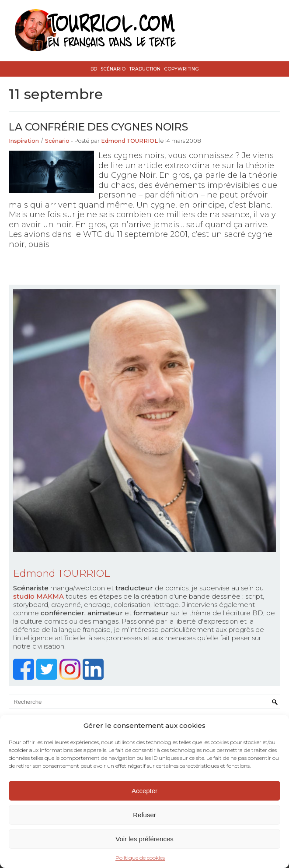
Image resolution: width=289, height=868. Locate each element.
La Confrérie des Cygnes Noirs (98, 127)
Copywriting (181, 69)
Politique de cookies (140, 858)
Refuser (144, 815)
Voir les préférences (144, 839)
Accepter (144, 791)
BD (94, 69)
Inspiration (24, 141)
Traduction (145, 69)
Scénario (113, 69)
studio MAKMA (38, 596)
